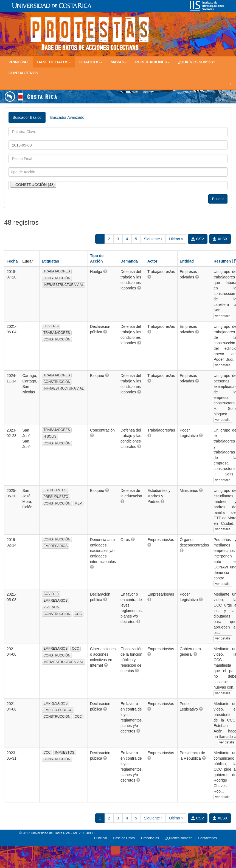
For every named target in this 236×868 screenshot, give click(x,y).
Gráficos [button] (91, 62)
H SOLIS (50, 436)
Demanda (129, 261)
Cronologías (150, 838)
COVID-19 (51, 326)
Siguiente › (153, 239)
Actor (152, 261)
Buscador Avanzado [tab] (67, 117)
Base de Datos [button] (54, 62)
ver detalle (223, 316)
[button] (105, 271)
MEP (78, 503)
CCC (78, 614)
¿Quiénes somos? (197, 62)
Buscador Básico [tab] (27, 117)
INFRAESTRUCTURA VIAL (64, 285)
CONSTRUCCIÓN (57, 278)
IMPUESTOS (64, 753)
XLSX (220, 239)
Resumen (225, 261)
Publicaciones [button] (153, 62)
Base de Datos (124, 838)
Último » (176, 239)
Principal (19, 62)
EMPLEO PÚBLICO (58, 710)
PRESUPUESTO (56, 497)
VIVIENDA (51, 607)
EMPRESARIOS (55, 546)
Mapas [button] (119, 62)
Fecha (12, 261)
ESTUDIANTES (55, 490)
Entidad (187, 261)
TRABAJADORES (57, 271)
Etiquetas (50, 261)
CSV (198, 239)
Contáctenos (23, 73)
